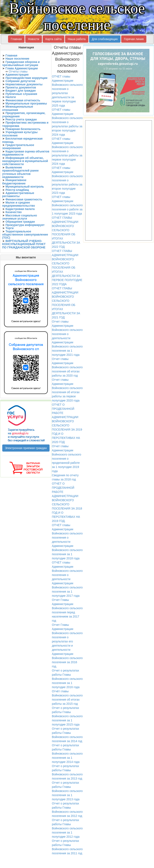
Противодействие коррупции (26, 78)
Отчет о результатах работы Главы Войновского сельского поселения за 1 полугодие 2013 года (67, 791)
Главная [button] (16, 39)
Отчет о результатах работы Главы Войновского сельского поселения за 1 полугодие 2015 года (67, 716)
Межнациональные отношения (18, 108)
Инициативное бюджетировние (14, 182)
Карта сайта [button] (53, 39)
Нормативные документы (24, 84)
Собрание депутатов (20, 81)
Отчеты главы (18, 71)
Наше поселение (17, 59)
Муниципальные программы (26, 103)
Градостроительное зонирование (18, 147)
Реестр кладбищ (17, 190)
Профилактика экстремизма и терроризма (25, 124)
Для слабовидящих (105, 39)
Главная (11, 55)
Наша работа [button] (77, 39)
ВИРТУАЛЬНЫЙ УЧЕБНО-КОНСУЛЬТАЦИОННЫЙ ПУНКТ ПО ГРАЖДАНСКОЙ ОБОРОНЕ (24, 244)
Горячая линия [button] (134, 39)
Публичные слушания (21, 94)
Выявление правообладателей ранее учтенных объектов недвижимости (21, 172)
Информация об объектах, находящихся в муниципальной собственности (25, 161)
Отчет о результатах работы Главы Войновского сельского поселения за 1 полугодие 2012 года (67, 828)
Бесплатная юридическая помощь (22, 140)
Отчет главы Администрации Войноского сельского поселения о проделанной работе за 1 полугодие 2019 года (66, 459)
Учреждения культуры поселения (20, 134)
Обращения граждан (20, 222)
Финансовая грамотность (24, 199)
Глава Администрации (22, 68)
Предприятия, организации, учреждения (24, 115)
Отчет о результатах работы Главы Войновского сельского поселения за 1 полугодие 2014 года (67, 754)
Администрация (17, 75)
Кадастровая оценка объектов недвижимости (26, 153)
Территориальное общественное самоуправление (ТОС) (25, 235)
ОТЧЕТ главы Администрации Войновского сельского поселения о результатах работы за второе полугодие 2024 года (67, 122)
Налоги (11, 97)
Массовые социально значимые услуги (20, 217)
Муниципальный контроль (25, 187)
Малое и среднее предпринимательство (19, 204)
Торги (9, 228)
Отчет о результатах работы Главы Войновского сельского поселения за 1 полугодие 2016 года (67, 679)
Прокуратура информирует (25, 225)
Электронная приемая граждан (26, 448)
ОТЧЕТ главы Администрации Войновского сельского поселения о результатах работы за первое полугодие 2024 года (67, 151)
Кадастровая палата (20, 209)
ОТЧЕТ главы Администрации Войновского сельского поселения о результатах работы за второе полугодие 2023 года (67, 180)
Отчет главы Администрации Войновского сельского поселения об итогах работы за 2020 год (67, 367)
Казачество (13, 212)
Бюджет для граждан (21, 91)
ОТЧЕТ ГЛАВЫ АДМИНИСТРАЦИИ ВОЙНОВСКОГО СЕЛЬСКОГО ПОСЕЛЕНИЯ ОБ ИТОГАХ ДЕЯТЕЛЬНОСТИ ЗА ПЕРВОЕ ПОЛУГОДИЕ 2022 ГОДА (67, 268)
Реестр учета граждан (21, 119)
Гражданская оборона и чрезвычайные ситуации (21, 63)
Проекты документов (21, 87)
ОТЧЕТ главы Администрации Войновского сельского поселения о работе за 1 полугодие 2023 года (67, 205)
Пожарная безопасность (23, 129)
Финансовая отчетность (23, 100)
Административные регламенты (18, 195)
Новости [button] (34, 39)
